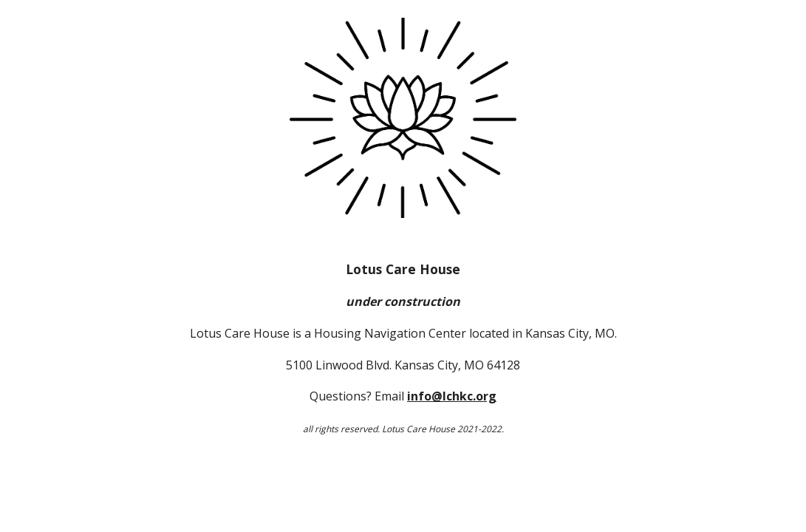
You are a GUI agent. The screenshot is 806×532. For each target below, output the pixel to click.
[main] (403, 348)
